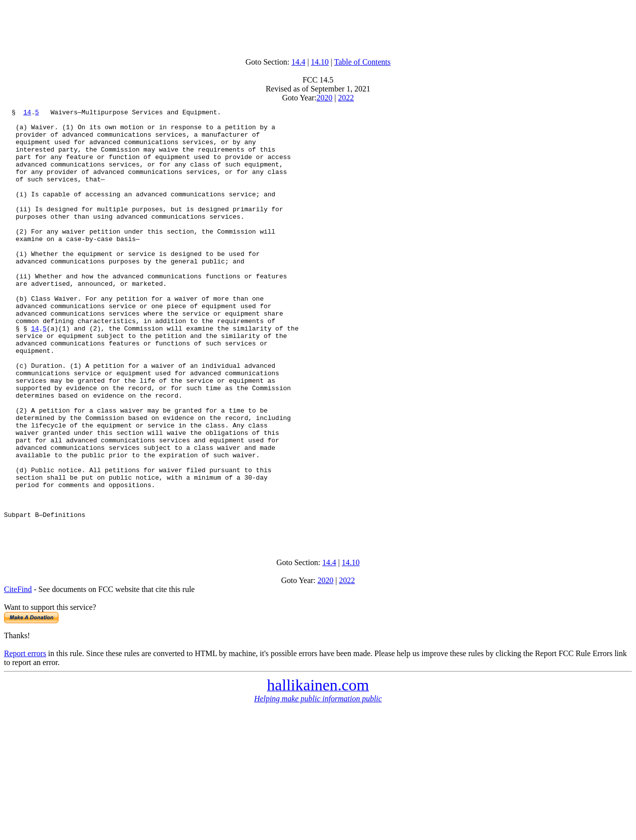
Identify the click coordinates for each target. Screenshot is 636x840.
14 (27, 113)
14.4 (298, 62)
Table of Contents (363, 62)
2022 (346, 98)
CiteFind (18, 674)
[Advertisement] (318, 26)
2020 (324, 98)
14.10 (320, 62)
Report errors (25, 738)
